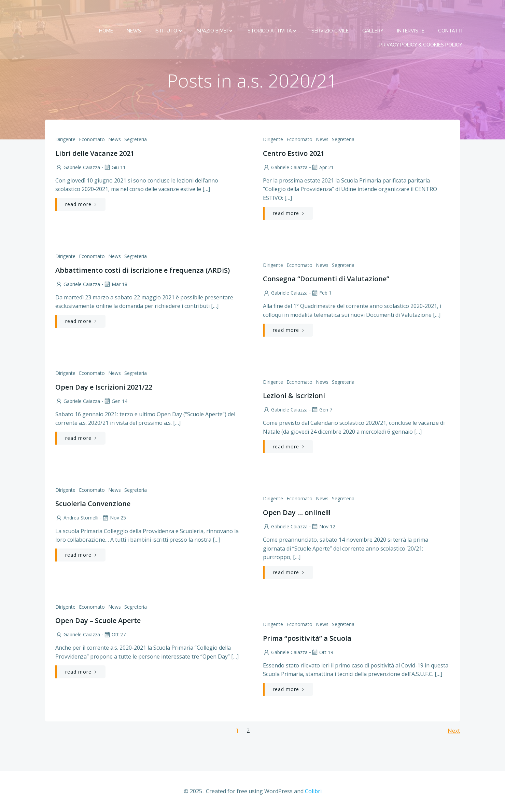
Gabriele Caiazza (78, 168)
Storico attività (273, 14)
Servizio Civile (331, 14)
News (135, 14)
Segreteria (136, 140)
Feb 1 (321, 293)
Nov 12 (323, 527)
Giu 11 (115, 168)
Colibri (313, 791)
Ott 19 (322, 653)
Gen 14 (115, 401)
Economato (92, 140)
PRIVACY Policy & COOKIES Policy (422, 28)
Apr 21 (322, 168)
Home (107, 14)
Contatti (451, 14)
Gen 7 (322, 410)
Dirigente (65, 140)
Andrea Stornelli (77, 518)
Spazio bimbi (216, 14)
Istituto (170, 14)
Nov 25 (114, 518)
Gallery (374, 14)
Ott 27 (115, 635)
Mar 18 (115, 285)
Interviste (411, 14)
